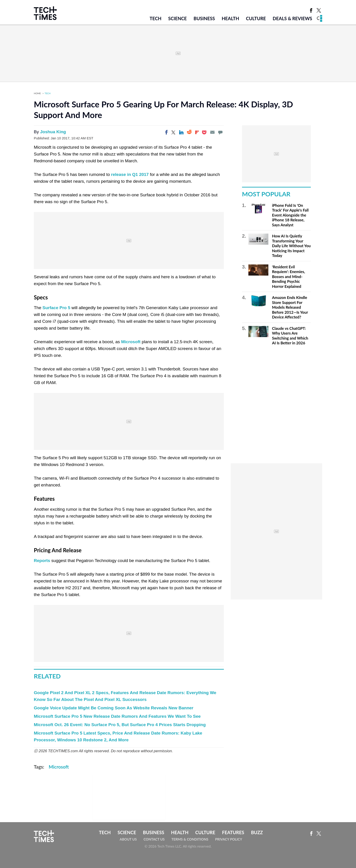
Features (233, 832)
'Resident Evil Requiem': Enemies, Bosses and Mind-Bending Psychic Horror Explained (289, 277)
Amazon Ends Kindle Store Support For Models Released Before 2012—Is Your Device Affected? (290, 307)
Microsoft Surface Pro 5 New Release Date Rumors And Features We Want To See (117, 716)
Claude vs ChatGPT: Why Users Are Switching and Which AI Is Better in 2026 (290, 336)
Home (37, 93)
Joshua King (53, 132)
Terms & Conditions (190, 839)
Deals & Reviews (292, 18)
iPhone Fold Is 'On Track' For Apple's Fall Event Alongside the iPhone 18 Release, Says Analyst (290, 215)
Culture (256, 18)
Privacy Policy (229, 839)
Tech (156, 18)
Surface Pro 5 (56, 308)
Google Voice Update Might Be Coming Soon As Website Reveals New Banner (114, 708)
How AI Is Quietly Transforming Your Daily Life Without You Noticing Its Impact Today (291, 246)
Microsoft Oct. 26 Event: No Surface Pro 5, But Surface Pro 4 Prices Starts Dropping (120, 725)
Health (230, 18)
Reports (43, 561)
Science (178, 18)
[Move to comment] (220, 132)
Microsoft (131, 342)
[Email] (212, 132)
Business (204, 18)
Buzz (257, 832)
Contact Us (154, 839)
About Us (128, 839)
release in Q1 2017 (130, 174)
